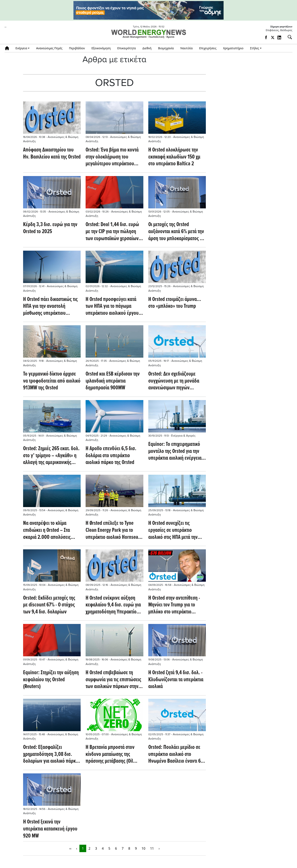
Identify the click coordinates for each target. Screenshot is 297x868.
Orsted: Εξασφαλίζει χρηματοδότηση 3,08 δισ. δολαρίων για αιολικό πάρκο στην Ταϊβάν (51, 755)
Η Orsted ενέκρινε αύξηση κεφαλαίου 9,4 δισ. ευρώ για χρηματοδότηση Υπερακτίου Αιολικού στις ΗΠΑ (113, 605)
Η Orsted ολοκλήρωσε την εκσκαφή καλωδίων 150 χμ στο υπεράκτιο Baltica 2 (174, 157)
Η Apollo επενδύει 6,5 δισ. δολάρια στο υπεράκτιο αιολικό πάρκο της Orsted (111, 456)
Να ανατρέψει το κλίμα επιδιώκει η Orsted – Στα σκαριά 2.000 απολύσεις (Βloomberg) (47, 530)
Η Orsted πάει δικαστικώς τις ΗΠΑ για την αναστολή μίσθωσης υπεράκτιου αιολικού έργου (50, 307)
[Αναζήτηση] (288, 37)
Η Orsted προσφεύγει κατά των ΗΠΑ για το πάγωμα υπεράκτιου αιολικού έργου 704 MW (112, 307)
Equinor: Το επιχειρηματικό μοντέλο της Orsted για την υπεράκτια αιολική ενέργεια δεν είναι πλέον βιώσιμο (175, 452)
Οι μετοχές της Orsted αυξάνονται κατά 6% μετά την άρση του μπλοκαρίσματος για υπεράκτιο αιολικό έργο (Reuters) (177, 232)
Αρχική (8, 48)
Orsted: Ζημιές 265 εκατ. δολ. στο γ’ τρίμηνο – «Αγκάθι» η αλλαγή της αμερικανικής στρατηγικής (51, 456)
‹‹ (70, 848)
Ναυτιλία (187, 48)
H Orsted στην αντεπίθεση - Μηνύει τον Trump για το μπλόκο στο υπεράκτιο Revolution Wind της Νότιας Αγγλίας (175, 605)
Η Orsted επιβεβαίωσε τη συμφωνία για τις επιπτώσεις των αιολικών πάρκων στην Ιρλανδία (113, 680)
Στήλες (255, 48)
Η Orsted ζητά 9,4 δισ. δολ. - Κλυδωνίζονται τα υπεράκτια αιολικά (176, 680)
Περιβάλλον (77, 48)
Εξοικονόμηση (101, 48)
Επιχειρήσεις (208, 48)
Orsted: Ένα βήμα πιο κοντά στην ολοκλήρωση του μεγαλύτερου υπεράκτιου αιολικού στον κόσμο (112, 157)
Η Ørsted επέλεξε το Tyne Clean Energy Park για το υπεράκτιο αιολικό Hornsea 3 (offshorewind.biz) (114, 530)
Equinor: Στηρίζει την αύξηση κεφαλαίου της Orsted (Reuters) (51, 680)
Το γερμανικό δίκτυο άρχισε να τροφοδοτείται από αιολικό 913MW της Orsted (52, 381)
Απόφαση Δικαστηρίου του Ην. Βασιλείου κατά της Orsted (52, 154)
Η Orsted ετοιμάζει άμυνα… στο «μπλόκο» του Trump (175, 303)
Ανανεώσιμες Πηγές (49, 48)
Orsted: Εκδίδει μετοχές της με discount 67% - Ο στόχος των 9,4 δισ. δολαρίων (49, 605)
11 (152, 848)
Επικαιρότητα (127, 48)
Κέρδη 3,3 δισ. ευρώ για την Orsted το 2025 (50, 228)
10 (143, 848)
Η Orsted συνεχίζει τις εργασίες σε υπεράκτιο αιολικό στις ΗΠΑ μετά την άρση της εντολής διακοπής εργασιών (175, 530)
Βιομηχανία (166, 48)
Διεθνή (147, 48)
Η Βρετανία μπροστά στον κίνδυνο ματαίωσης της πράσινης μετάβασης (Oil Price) (110, 755)
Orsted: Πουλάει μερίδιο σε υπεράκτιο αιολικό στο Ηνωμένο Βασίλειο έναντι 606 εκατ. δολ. (177, 755)
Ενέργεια (21, 48)
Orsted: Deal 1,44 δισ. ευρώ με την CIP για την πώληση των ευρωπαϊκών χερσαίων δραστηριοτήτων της (112, 232)
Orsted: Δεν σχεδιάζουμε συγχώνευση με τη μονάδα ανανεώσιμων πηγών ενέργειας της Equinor (174, 381)
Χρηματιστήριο (233, 48)
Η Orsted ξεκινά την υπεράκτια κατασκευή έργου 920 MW (50, 829)
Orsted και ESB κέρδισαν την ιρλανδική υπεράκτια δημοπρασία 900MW (113, 381)
